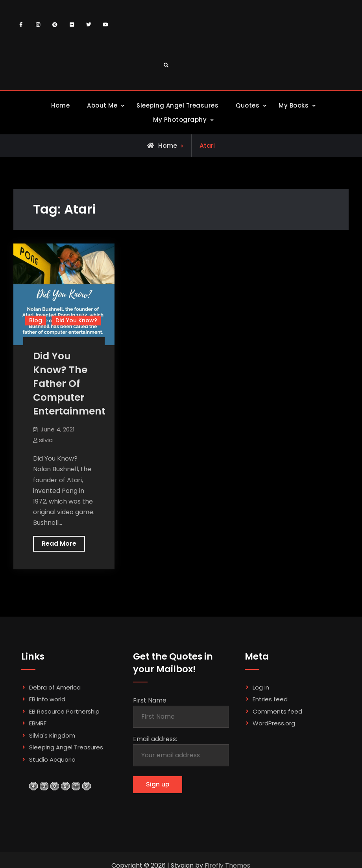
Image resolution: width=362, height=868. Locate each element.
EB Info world (47, 699)
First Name (150, 700)
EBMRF (38, 723)
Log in (261, 687)
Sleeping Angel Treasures (177, 105)
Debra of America (55, 687)
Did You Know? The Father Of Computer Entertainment (69, 384)
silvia (46, 440)
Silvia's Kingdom (52, 735)
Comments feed (277, 711)
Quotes (247, 105)
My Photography (180, 120)
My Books (294, 105)
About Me (102, 105)
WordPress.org (274, 723)
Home (60, 105)
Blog (36, 320)
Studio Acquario (52, 759)
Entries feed (270, 699)
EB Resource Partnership (64, 711)
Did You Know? (76, 320)
